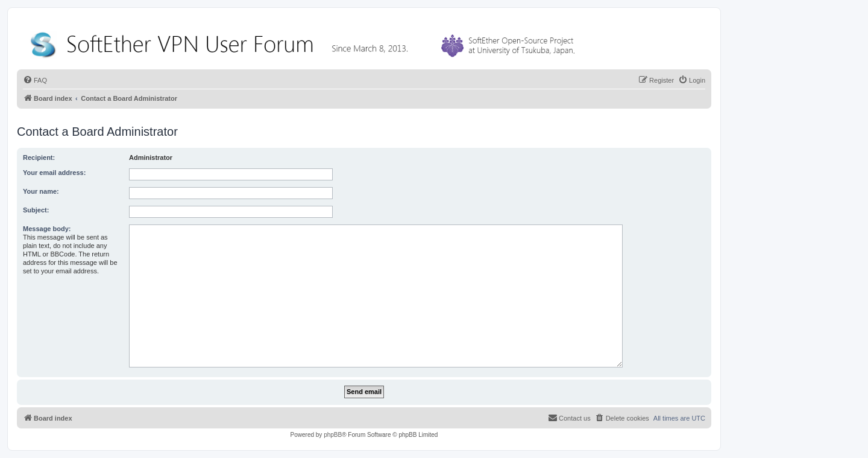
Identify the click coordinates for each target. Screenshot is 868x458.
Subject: (36, 210)
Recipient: (39, 157)
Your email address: (54, 173)
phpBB (333, 435)
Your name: (41, 191)
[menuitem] (35, 80)
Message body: (47, 229)
